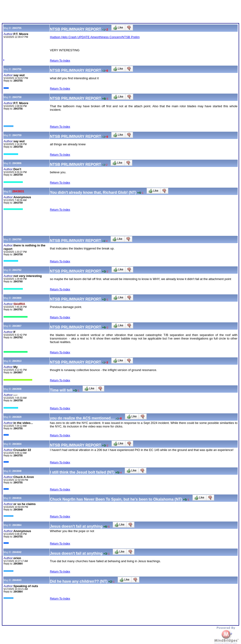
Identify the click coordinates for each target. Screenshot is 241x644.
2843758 (17, 97)
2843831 (18, 191)
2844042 (17, 552)
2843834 (17, 444)
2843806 (17, 163)
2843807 (17, 326)
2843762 (17, 270)
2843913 (17, 361)
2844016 (17, 498)
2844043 (17, 580)
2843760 (17, 239)
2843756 (17, 69)
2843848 (17, 471)
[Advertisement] (88, 12)
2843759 (17, 135)
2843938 (17, 389)
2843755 (17, 28)
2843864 (17, 525)
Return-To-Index (60, 61)
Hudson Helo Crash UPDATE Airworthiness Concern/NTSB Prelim (95, 37)
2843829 (17, 417)
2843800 (17, 298)
